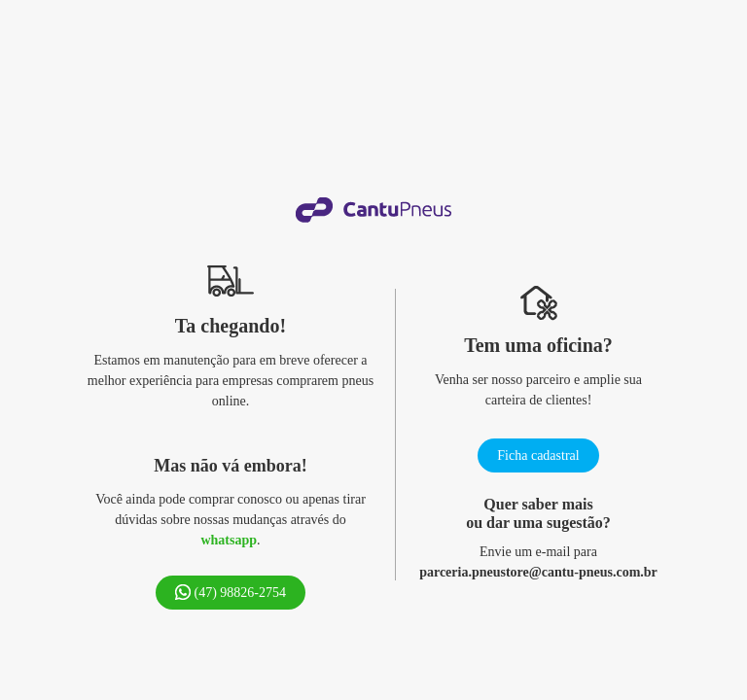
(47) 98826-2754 (231, 592)
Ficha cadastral (538, 455)
